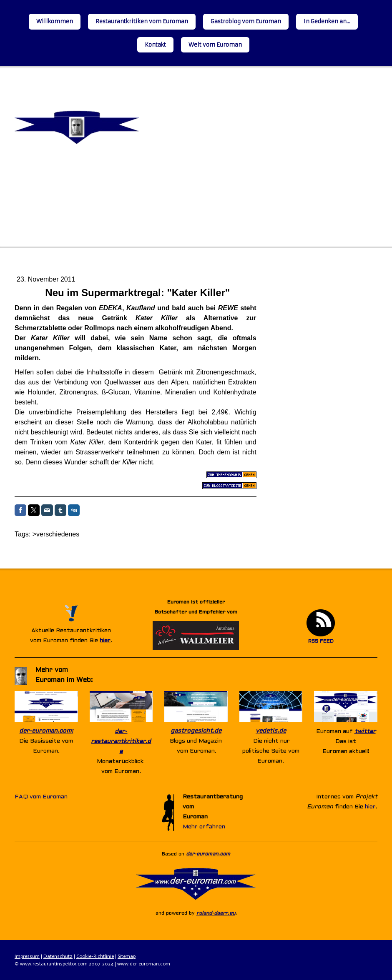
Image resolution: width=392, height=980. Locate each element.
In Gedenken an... (327, 21)
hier (105, 641)
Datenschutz (58, 956)
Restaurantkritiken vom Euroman (142, 21)
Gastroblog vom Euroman (246, 21)
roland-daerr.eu (216, 913)
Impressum (27, 956)
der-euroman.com (208, 854)
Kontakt (155, 45)
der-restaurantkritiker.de (121, 742)
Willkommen (55, 21)
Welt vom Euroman (215, 45)
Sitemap (127, 956)
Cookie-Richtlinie (95, 956)
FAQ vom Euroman (41, 797)
